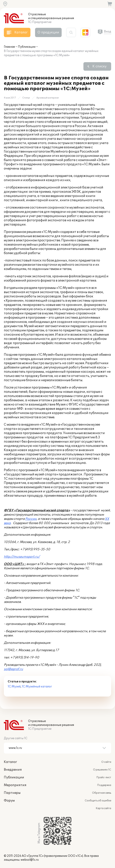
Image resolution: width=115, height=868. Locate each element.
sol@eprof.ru (13, 669)
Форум (9, 801)
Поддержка (104, 785)
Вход (108, 32)
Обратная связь (102, 793)
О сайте (106, 762)
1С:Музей (14, 687)
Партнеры (12, 793)
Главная (9, 47)
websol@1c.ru (30, 860)
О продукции (48, 32)
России (31, 519)
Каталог (10, 762)
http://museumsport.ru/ (22, 557)
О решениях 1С (102, 770)
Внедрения (13, 770)
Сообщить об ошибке (98, 801)
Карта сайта (103, 808)
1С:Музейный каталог (37, 687)
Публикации (27, 47)
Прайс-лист (104, 777)
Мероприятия (15, 785)
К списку (99, 66)
